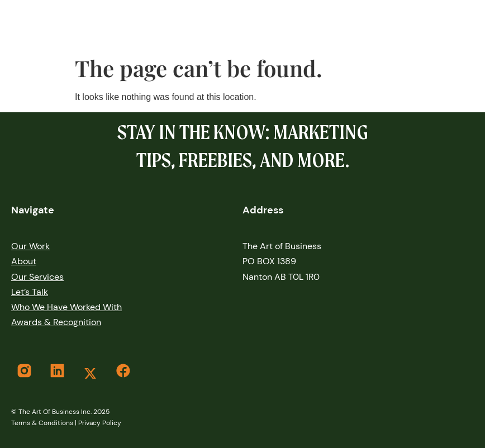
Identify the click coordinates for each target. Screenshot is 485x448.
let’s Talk (30, 292)
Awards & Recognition (56, 322)
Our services (37, 277)
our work (30, 246)
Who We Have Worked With (66, 307)
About (24, 261)
